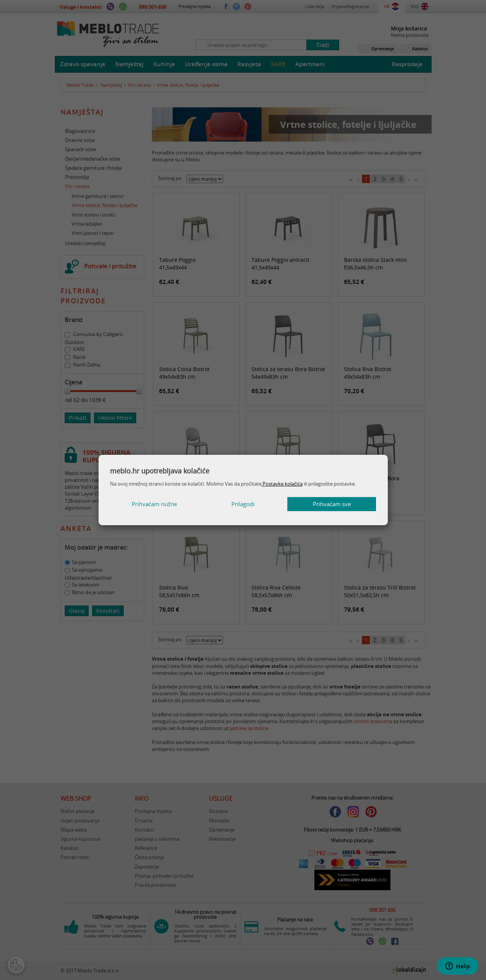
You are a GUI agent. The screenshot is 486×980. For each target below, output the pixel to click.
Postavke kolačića (282, 484)
